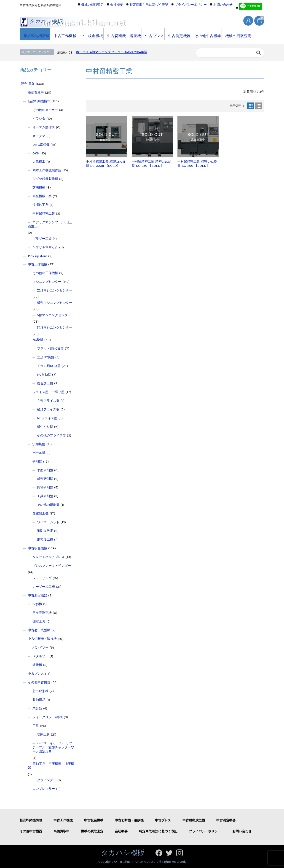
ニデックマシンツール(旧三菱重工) (50, 224)
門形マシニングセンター (55, 327)
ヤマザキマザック (45, 247)
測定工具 (39, 621)
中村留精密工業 (44, 213)
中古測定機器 (178, 34)
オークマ (39, 136)
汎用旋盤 (39, 444)
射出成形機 (40, 691)
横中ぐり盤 (45, 427)
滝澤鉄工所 (40, 205)
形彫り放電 (45, 531)
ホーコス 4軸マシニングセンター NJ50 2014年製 (112, 52)
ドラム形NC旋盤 (49, 366)
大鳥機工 (39, 162)
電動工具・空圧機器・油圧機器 (51, 766)
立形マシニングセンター (55, 290)
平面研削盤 (45, 470)
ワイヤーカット (48, 522)
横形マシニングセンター (55, 303)
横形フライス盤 (48, 409)
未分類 (37, 708)
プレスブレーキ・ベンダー (52, 566)
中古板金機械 (91, 34)
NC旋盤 (38, 340)
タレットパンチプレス (48, 557)
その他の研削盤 (48, 505)
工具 (36, 726)
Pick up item (38, 256)
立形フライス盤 (48, 401)
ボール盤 (39, 453)
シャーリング (42, 578)
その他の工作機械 (45, 273)
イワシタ (39, 119)
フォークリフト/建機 (48, 717)
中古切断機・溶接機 (123, 34)
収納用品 (39, 700)
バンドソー (40, 647)
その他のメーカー (45, 110)
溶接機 (37, 665)
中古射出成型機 (39, 630)
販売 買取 (28, 84)
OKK (36, 153)
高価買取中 (36, 92)
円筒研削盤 (45, 487)
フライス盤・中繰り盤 (48, 392)
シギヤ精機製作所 (45, 179)
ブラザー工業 (42, 239)
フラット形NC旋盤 (50, 348)
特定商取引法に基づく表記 (149, 5)
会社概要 (117, 5)
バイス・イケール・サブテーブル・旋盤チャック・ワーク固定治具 (53, 747)
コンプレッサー (44, 789)
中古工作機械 (64, 34)
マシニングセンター (47, 282)
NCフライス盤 (47, 418)
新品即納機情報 (35, 34)
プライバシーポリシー (191, 5)
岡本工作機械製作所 (47, 170)
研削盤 (37, 461)
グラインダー (47, 780)
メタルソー (40, 656)
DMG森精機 (41, 145)
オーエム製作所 (44, 127)
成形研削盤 (45, 479)
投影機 (37, 604)
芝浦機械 (39, 187)
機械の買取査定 (237, 34)
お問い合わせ (223, 5)
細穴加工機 (45, 539)
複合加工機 (45, 383)
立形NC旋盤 (46, 357)
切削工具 (43, 734)
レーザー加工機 (44, 587)
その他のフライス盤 (51, 435)
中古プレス (153, 34)
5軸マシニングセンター (54, 315)
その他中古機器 (207, 34)
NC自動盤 (44, 375)
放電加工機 (40, 513)
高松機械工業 (42, 196)
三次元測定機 (42, 613)
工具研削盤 (45, 496)
